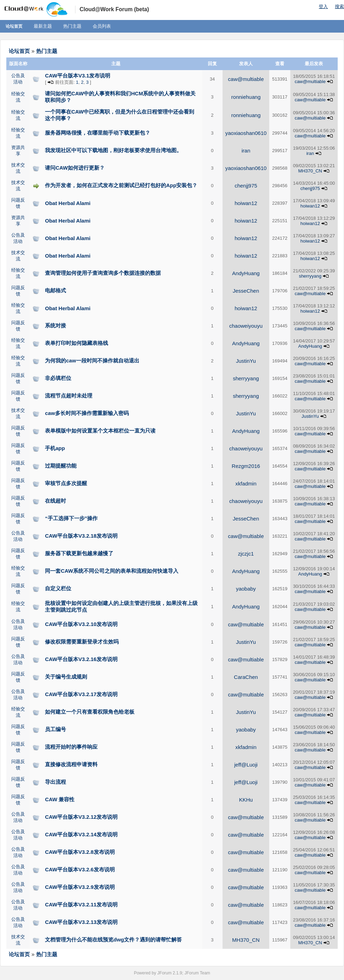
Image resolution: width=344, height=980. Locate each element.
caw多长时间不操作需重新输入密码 (87, 413)
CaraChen (246, 677)
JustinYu (246, 361)
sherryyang (310, 276)
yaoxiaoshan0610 (246, 133)
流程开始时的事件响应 (71, 747)
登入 (323, 6)
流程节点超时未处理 (69, 396)
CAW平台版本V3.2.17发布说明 (81, 694)
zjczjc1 (246, 554)
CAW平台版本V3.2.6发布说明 (80, 869)
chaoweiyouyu (246, 326)
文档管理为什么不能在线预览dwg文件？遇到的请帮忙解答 (113, 940)
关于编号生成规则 (66, 677)
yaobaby (246, 589)
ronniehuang (246, 97)
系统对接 (55, 325)
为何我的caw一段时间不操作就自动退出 (92, 360)
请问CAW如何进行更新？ (75, 168)
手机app (55, 448)
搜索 (339, 6)
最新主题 (43, 26)
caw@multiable (246, 79)
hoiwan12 (246, 203)
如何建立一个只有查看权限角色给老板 (90, 712)
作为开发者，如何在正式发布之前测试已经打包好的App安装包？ (121, 185)
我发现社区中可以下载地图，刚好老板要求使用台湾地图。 (113, 150)
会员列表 (102, 26)
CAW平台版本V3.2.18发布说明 (81, 536)
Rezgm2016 (246, 466)
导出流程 (55, 782)
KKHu (246, 800)
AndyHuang (246, 273)
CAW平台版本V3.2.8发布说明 (80, 852)
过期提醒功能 (61, 466)
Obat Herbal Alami (68, 203)
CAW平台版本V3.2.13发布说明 (81, 922)
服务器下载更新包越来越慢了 (79, 553)
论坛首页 (14, 26)
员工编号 (55, 729)
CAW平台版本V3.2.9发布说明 (80, 887)
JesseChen (246, 291)
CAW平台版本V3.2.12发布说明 (81, 817)
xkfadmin (246, 484)
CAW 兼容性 (60, 799)
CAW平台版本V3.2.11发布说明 (81, 904)
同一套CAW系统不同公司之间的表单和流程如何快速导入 (112, 571)
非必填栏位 (58, 378)
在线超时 (55, 501)
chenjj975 (246, 186)
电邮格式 (55, 290)
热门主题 (72, 26)
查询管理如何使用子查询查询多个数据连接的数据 (103, 273)
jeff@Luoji (246, 765)
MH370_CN (310, 171)
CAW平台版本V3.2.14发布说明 (81, 834)
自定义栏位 (58, 588)
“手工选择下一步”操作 (71, 518)
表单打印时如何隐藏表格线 (77, 343)
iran (246, 151)
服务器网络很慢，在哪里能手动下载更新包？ (98, 133)
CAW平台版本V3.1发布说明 (78, 76)
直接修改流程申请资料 (71, 764)
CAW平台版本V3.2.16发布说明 (81, 659)
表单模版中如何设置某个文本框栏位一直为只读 (100, 431)
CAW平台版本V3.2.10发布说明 (81, 624)
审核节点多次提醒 (66, 483)
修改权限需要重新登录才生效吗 (82, 642)
